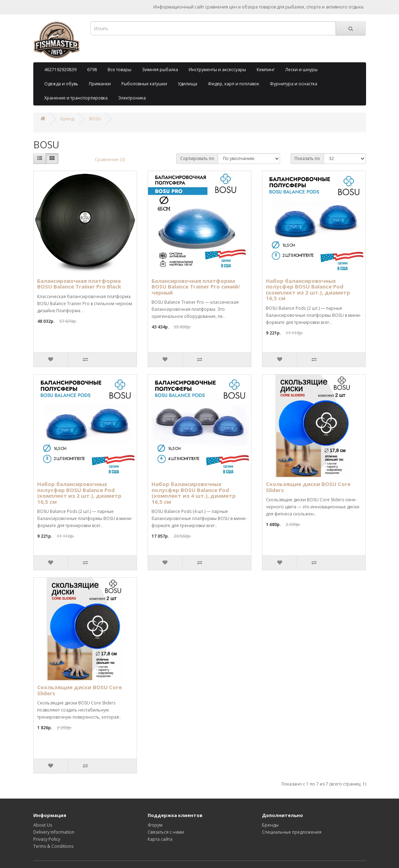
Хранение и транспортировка (76, 98)
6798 (92, 70)
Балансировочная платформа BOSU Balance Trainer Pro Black (79, 284)
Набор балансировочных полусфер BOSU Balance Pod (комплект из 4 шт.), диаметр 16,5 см (194, 493)
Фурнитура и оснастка (293, 84)
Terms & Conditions (53, 846)
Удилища (187, 84)
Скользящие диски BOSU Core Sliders (308, 487)
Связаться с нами (166, 832)
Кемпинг (266, 70)
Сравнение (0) (110, 159)
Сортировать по (197, 158)
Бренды (270, 825)
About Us (43, 825)
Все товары (119, 70)
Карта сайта (160, 839)
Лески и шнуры (301, 70)
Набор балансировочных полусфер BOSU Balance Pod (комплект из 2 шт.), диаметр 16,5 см (308, 290)
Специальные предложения (292, 832)
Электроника (132, 98)
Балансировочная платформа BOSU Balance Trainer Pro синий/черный (196, 287)
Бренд (67, 119)
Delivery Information (54, 832)
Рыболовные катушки (144, 84)
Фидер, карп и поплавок (233, 84)
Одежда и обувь (61, 84)
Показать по (307, 158)
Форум (155, 825)
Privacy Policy (47, 839)
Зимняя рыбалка (160, 70)
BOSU (95, 119)
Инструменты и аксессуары (217, 70)
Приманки (100, 84)
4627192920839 (60, 70)
